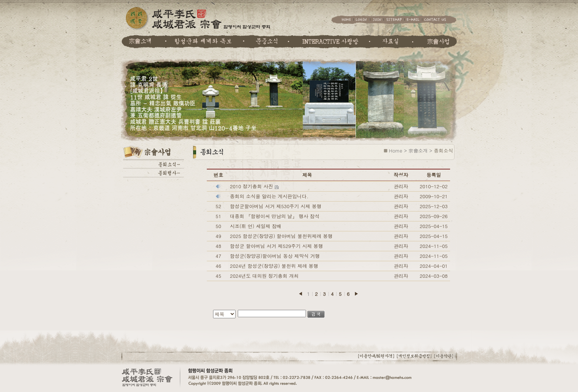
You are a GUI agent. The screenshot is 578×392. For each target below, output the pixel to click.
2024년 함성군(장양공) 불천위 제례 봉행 (274, 266)
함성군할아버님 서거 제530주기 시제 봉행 (276, 206)
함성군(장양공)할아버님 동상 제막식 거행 (275, 256)
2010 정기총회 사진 (252, 186)
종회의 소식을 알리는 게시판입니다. (269, 196)
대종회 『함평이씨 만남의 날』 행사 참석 (275, 216)
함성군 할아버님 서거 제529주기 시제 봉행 (276, 246)
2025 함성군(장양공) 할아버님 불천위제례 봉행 (281, 236)
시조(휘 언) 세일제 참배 (256, 226)
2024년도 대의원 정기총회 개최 (264, 276)
